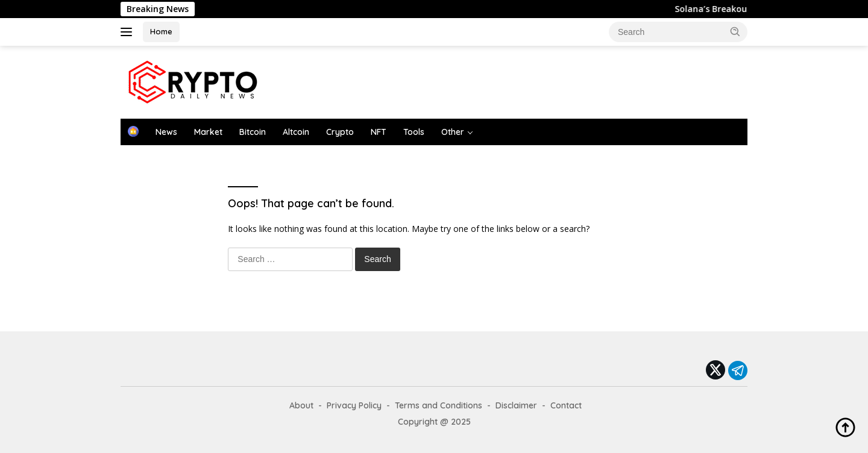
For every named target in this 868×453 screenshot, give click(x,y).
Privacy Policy (354, 405)
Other (453, 132)
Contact (566, 405)
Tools (414, 132)
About (301, 405)
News (166, 132)
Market (208, 132)
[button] (735, 31)
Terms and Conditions (439, 405)
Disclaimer (516, 405)
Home (161, 31)
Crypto (340, 132)
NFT (379, 132)
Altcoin (296, 132)
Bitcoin (253, 132)
